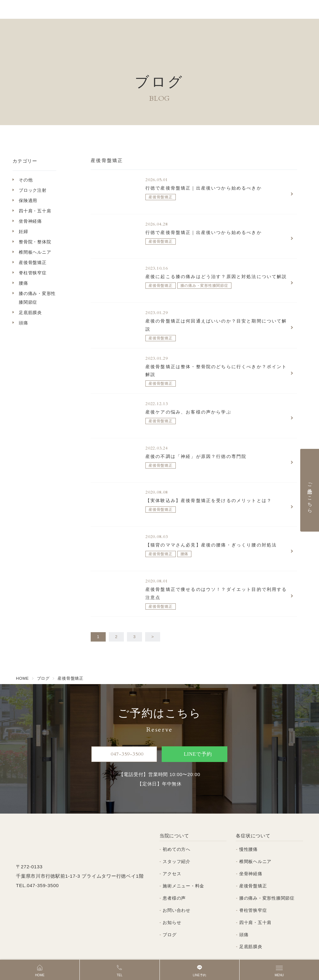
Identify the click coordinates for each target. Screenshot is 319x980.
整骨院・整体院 (35, 242)
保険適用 (28, 201)
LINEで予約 (192, 737)
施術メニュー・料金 (183, 869)
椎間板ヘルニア (35, 252)
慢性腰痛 (248, 833)
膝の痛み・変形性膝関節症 (37, 298)
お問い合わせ (177, 893)
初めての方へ (177, 833)
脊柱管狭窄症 (33, 273)
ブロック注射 (33, 190)
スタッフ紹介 (177, 845)
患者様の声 (174, 881)
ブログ (170, 918)
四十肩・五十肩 (35, 211)
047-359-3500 (124, 737)
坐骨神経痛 (30, 221)
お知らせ (172, 906)
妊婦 (23, 231)
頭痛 (23, 323)
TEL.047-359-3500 (37, 868)
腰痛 (23, 283)
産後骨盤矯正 (33, 262)
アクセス (172, 857)
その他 (26, 180)
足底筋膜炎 (30, 312)
